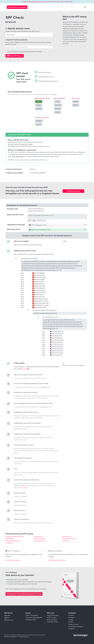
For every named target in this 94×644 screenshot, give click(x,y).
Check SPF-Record (15, 56)
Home (71, 615)
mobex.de (9, 543)
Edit (30, 221)
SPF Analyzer (52, 620)
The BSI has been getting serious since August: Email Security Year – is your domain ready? (47, 2)
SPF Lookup (52, 618)
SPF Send (42, 221)
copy (35, 221)
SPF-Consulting (32, 615)
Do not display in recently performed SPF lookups (25, 52)
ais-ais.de (66, 541)
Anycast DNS (31, 620)
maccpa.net (38, 536)
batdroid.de (10, 539)
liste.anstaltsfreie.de (13, 541)
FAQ (71, 622)
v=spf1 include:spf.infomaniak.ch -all (57, 216)
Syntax (71, 618)
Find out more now (73, 191)
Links (71, 620)
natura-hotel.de (40, 539)
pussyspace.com (40, 541)
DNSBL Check (52, 622)
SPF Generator (53, 615)
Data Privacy (73, 624)
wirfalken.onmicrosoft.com (15, 536)
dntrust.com (67, 536)
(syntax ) (26, 369)
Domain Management (34, 618)
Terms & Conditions (76, 627)
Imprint (72, 629)
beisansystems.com (69, 539)
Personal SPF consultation (17, 7)
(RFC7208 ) (23, 488)
